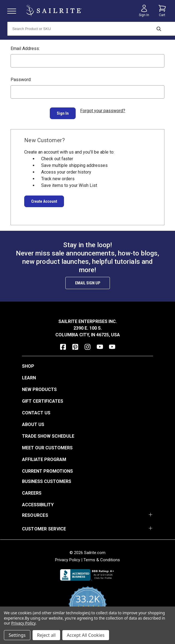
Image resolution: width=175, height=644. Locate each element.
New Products (39, 386)
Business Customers (47, 478)
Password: (21, 80)
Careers (32, 490)
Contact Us (36, 409)
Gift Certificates (43, 398)
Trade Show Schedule (48, 433)
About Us (33, 421)
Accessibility (38, 501)
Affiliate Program (44, 456)
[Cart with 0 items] (162, 11)
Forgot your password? (103, 111)
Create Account (44, 198)
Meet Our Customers (47, 444)
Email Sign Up (88, 280)
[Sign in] (144, 11)
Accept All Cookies (86, 635)
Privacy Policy (68, 557)
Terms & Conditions (102, 557)
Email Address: (25, 48)
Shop (28, 363)
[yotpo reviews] (87, 605)
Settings (17, 635)
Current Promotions (47, 468)
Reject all (46, 635)
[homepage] (54, 11)
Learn (29, 374)
